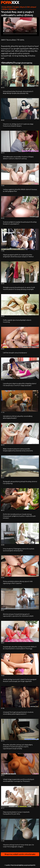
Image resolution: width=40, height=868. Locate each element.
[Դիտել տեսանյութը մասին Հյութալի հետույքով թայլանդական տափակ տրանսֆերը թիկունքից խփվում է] (20, 697)
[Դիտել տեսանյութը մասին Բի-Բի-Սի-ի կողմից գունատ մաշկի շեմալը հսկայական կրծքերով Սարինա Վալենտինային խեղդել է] (20, 499)
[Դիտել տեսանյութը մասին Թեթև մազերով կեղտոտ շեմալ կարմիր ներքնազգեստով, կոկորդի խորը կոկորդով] (20, 434)
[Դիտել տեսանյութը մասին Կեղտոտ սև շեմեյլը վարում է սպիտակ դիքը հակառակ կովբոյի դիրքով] (20, 109)
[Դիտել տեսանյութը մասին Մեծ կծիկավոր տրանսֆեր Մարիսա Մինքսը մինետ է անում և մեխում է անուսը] (20, 141)
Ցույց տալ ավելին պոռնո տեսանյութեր (20, 854)
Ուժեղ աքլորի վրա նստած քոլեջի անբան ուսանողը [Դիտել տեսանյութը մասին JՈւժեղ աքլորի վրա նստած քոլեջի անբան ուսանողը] (17, 321)
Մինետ (5, 9)
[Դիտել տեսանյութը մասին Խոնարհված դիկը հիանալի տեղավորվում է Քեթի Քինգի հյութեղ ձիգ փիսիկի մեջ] (20, 76)
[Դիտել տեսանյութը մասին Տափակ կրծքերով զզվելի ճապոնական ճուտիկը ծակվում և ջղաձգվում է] (20, 207)
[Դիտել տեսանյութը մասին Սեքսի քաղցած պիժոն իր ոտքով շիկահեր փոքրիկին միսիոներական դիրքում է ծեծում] (20, 239)
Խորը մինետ (7, 7)
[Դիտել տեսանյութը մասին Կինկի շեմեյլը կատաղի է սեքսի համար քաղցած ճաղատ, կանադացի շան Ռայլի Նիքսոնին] (20, 664)
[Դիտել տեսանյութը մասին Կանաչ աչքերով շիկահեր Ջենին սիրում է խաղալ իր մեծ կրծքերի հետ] (20, 174)
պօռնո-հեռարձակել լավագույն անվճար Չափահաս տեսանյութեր (10, 2)
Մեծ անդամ (31, 7)
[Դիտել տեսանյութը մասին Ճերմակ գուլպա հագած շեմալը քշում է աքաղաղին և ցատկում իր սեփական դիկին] (20, 599)
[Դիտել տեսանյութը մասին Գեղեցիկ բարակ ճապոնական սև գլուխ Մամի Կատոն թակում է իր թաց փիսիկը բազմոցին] (20, 272)
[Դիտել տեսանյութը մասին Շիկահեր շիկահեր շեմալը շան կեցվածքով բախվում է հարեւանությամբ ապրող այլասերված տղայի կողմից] (20, 729)
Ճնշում (23, 7)
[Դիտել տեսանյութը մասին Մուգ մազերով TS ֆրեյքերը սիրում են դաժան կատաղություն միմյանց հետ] (20, 533)
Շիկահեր (12, 9)
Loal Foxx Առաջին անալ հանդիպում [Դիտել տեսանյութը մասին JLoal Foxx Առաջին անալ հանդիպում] (15, 353)
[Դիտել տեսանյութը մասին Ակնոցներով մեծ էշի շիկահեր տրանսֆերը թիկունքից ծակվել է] (20, 401)
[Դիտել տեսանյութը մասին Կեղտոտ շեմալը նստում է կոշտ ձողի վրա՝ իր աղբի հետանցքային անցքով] (20, 829)
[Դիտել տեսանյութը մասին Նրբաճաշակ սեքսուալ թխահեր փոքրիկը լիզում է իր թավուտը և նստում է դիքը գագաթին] (20, 368)
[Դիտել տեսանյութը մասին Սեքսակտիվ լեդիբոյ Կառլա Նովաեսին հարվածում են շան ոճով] (20, 797)
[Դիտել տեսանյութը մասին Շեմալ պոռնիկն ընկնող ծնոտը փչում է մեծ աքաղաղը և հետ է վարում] (20, 566)
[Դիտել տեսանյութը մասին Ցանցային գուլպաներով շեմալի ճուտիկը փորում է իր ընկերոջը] (20, 466)
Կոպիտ (16, 7)
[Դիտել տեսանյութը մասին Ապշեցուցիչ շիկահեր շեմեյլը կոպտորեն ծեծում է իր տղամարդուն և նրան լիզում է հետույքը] (20, 631)
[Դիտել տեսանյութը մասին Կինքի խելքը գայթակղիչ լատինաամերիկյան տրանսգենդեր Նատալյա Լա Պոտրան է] (20, 764)
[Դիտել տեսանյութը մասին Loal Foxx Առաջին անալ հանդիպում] (20, 337)
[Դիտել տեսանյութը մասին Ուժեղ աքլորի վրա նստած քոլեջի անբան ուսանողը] (20, 305)
